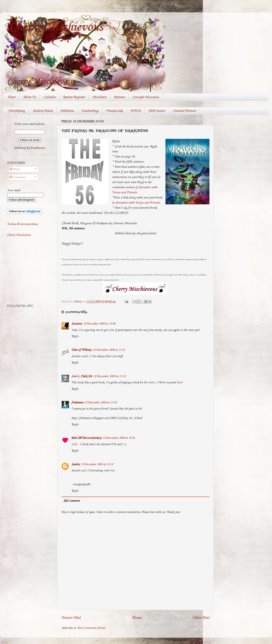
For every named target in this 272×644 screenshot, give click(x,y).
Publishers (67, 111)
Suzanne (77, 324)
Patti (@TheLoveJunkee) (86, 438)
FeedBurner (38, 148)
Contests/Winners (184, 111)
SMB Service (157, 111)
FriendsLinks (115, 111)
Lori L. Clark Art (82, 376)
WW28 (136, 111)
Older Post (201, 618)
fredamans (77, 403)
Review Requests (74, 97)
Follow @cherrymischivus (22, 224)
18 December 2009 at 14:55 (109, 350)
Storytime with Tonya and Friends (138, 203)
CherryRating (16, 111)
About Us (29, 97)
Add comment (71, 501)
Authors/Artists (43, 111)
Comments (18, 177)
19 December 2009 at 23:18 (97, 464)
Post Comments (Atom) (91, 628)
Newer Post (71, 618)
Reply (75, 336)
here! (180, 383)
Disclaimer (99, 97)
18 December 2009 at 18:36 (119, 438)
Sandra (75, 464)
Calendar (49, 97)
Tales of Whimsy (81, 350)
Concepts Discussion (146, 97)
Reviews (119, 97)
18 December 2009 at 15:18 (109, 376)
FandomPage (90, 111)
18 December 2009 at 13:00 (99, 324)
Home (12, 97)
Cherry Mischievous (56, 27)
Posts (15, 169)
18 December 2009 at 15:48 (101, 403)
